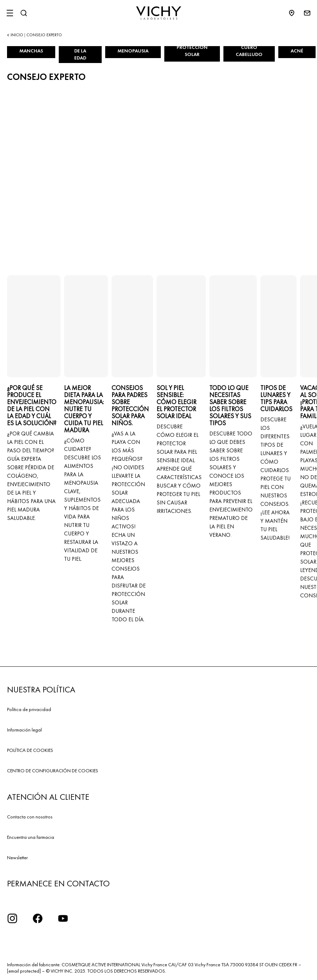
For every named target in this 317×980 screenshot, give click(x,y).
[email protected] (24, 971)
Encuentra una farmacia (31, 837)
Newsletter (17, 857)
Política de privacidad (29, 709)
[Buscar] (24, 13)
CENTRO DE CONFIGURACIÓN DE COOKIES (53, 771)
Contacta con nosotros (30, 817)
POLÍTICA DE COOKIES (30, 750)
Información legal (24, 730)
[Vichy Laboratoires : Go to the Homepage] (159, 13)
